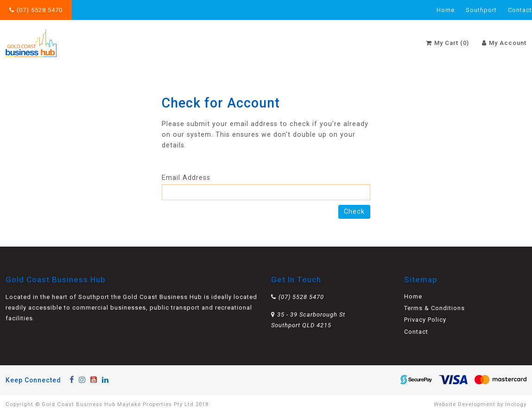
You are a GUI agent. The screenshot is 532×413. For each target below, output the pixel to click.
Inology (516, 404)
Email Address (266, 187)
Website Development (465, 404)
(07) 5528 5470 (40, 10)
